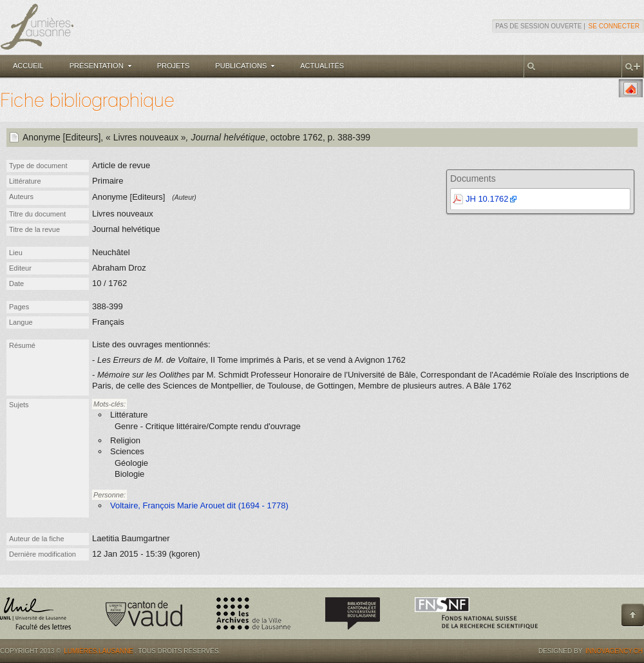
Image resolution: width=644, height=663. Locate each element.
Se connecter (614, 26)
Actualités (322, 66)
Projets (174, 66)
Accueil (28, 66)
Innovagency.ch (614, 651)
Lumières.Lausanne (99, 651)
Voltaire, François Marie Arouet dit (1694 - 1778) (199, 505)
